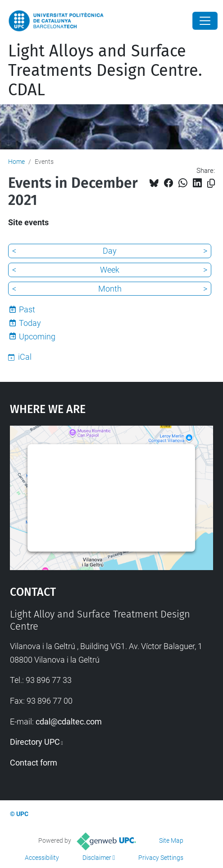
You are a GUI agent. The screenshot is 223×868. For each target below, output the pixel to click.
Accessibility (42, 858)
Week (110, 270)
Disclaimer (97, 858)
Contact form (34, 763)
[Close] (205, 21)
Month (110, 289)
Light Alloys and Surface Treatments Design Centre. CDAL (105, 70)
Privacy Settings (161, 858)
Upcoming (37, 337)
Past (27, 309)
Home (16, 162)
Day (110, 251)
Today (30, 323)
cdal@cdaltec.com (69, 722)
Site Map (171, 840)
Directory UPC (35, 742)
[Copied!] (211, 183)
